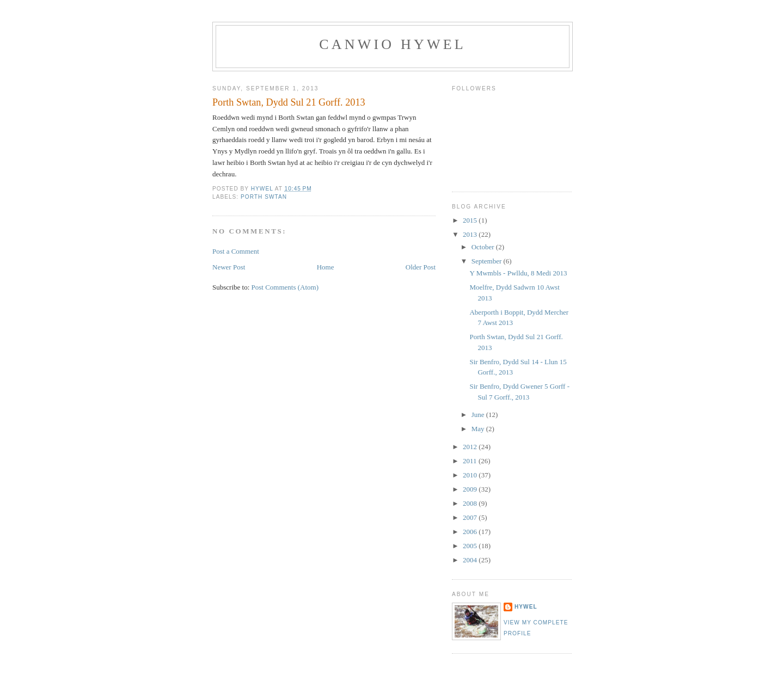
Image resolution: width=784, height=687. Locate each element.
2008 (471, 503)
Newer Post (229, 267)
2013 (471, 234)
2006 (471, 532)
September (488, 261)
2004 (471, 560)
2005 (471, 546)
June (479, 415)
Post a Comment (236, 251)
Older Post (421, 267)
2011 (471, 461)
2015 (471, 220)
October (484, 247)
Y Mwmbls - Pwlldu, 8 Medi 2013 (518, 273)
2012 (471, 447)
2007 (471, 517)
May (479, 429)
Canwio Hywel (393, 44)
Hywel (526, 607)
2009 (471, 489)
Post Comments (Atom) (285, 287)
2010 (471, 475)
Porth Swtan (264, 197)
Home (326, 267)
